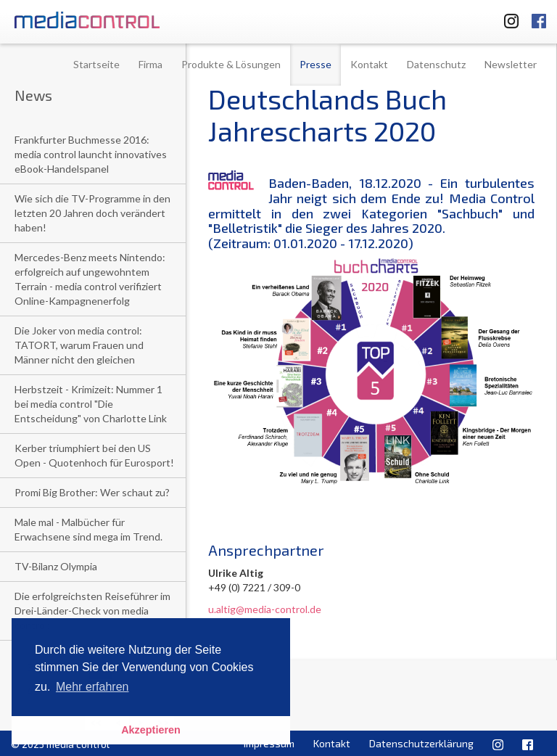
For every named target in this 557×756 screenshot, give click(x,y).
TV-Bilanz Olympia (56, 566)
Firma (150, 64)
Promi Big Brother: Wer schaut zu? (92, 492)
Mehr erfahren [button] (92, 687)
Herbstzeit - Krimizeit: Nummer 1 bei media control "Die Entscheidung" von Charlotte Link (91, 404)
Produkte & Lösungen (231, 64)
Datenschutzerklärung (421, 743)
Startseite (96, 64)
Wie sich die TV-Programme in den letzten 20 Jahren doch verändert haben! (92, 213)
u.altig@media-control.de (265, 609)
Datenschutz (436, 64)
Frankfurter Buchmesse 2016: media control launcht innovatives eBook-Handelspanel (91, 154)
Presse (315, 64)
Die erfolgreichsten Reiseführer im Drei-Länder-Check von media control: (92, 611)
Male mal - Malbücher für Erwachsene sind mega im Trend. (88, 529)
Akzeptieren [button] (151, 730)
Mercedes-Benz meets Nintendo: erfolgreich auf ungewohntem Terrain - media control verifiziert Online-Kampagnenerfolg (90, 279)
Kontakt (369, 64)
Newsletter (511, 64)
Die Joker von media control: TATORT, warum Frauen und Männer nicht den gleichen (79, 345)
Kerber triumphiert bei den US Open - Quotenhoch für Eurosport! (94, 455)
